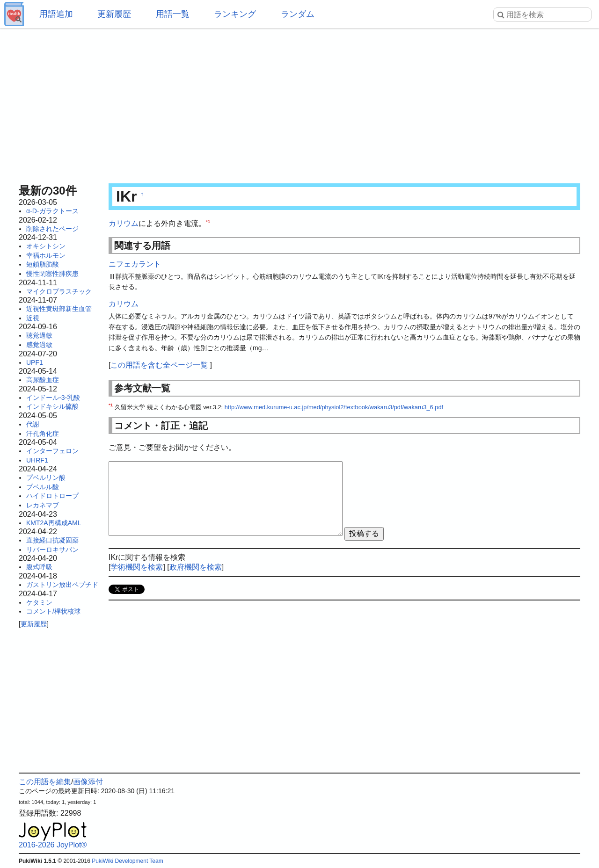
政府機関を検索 (196, 567)
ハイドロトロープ (52, 496)
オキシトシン (46, 246)
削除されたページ (52, 229)
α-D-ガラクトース (52, 211)
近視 (33, 318)
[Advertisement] (299, 103)
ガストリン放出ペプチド (62, 585)
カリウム (124, 223)
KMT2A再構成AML (54, 523)
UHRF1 (37, 460)
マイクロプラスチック (59, 291)
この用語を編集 (45, 782)
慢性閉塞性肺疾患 (52, 274)
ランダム (298, 14)
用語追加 (56, 14)
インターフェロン (52, 451)
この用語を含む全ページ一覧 (159, 365)
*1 (208, 221)
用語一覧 (173, 14)
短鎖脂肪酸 (43, 264)
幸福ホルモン (46, 255)
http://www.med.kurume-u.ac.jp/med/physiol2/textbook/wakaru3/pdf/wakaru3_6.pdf (334, 407)
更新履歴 (114, 14)
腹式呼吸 (39, 567)
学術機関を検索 (137, 567)
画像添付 (88, 782)
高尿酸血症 (43, 380)
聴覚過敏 (39, 335)
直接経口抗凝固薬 (52, 540)
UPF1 (35, 362)
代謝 (33, 424)
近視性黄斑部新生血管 (59, 309)
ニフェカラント (135, 264)
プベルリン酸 (46, 477)
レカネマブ (43, 505)
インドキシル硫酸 (52, 406)
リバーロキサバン (52, 550)
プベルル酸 (43, 487)
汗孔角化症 (43, 434)
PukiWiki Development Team (128, 861)
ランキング (235, 14)
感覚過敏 (39, 345)
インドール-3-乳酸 (53, 398)
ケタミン (39, 602)
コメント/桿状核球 (53, 611)
